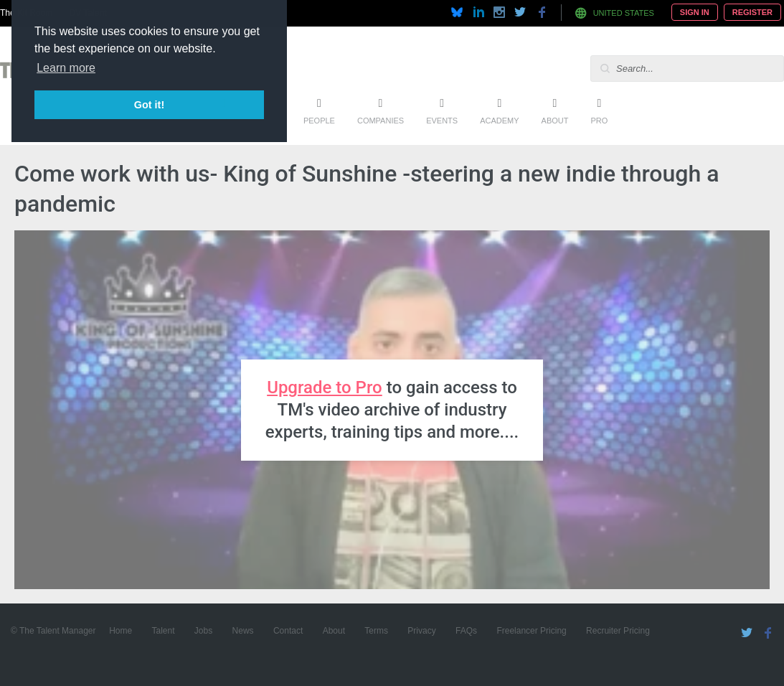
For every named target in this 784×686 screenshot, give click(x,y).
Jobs (203, 631)
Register (752, 12)
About (555, 121)
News (243, 631)
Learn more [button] (66, 68)
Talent (163, 631)
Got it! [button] (149, 105)
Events (442, 121)
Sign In (695, 12)
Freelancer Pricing (531, 631)
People (319, 121)
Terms (376, 631)
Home (121, 631)
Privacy (421, 631)
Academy (499, 121)
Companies (381, 121)
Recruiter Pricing (618, 631)
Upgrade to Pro (325, 387)
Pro (599, 121)
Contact (288, 631)
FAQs (466, 631)
